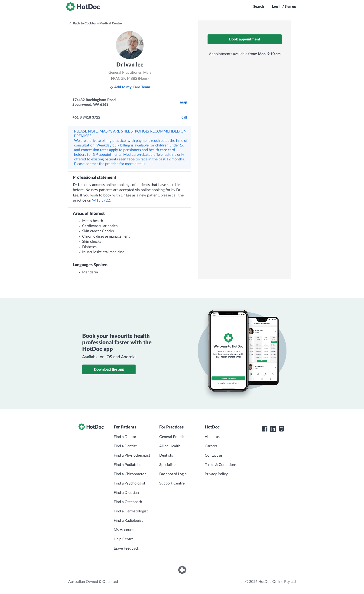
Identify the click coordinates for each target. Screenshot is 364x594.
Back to (95, 23)
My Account (124, 530)
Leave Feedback (126, 548)
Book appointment (245, 39)
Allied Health (170, 446)
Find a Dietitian (126, 493)
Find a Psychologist (130, 483)
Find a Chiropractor (130, 474)
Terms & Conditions (221, 465)
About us (212, 437)
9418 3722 (101, 200)
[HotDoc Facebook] (265, 429)
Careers (211, 446)
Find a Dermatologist (131, 511)
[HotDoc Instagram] (281, 429)
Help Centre (124, 539)
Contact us (214, 455)
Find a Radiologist (128, 521)
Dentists (166, 455)
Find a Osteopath (128, 502)
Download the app (109, 369)
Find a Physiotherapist (132, 455)
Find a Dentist (125, 446)
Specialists (168, 465)
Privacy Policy (216, 474)
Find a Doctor (125, 437)
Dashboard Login (173, 474)
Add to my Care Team (130, 87)
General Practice (173, 437)
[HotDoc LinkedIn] (273, 429)
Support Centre (172, 483)
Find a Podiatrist (127, 465)
